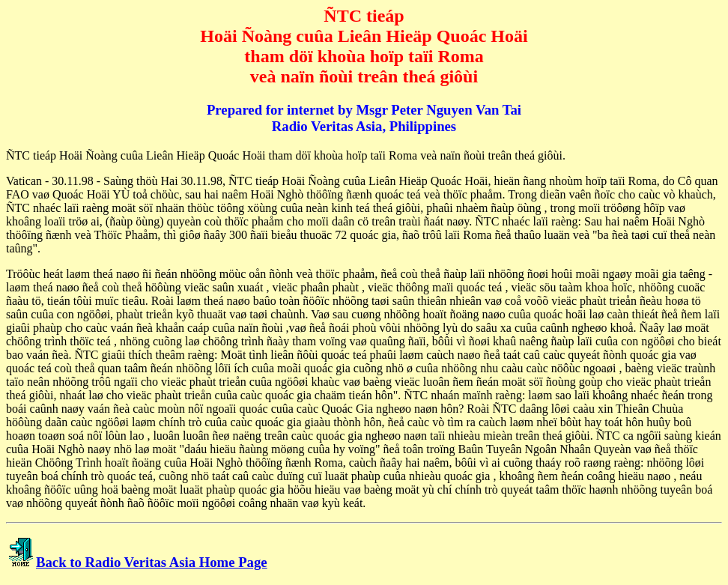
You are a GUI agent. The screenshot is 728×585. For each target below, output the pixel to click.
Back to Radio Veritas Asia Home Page (152, 562)
